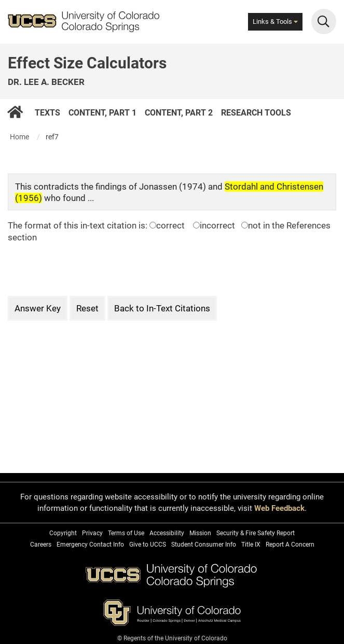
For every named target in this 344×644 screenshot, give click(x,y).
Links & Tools (275, 22)
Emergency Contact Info (90, 545)
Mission (200, 533)
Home (19, 137)
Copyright (63, 533)
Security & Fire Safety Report (256, 533)
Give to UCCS (148, 545)
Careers (41, 545)
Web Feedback (279, 508)
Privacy (92, 533)
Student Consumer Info (204, 545)
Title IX (251, 545)
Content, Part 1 (102, 112)
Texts (47, 112)
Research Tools (256, 112)
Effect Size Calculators (87, 63)
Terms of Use (126, 533)
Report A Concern (290, 545)
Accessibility (167, 533)
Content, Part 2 (179, 112)
